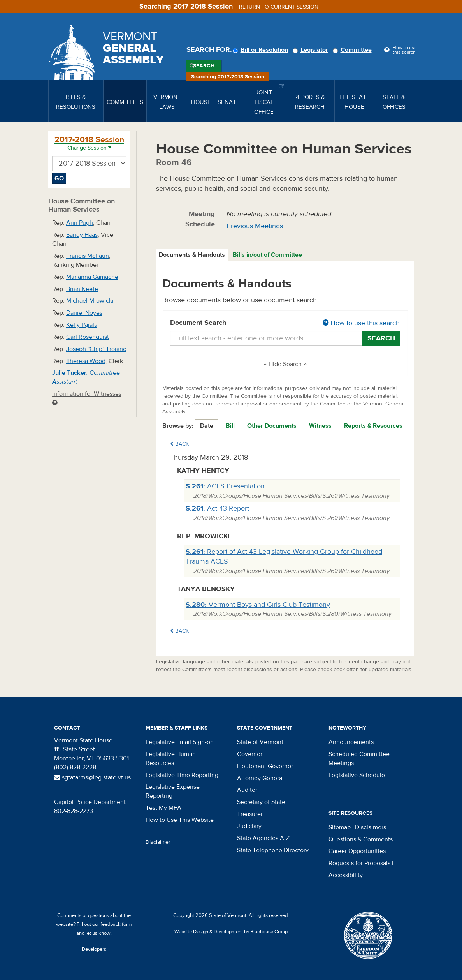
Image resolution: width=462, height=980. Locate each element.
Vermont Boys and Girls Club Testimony (258, 605)
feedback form (116, 924)
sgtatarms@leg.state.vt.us (92, 777)
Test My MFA (163, 808)
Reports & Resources (373, 426)
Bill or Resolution (262, 50)
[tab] (192, 255)
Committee (353, 50)
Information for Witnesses (87, 398)
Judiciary (249, 826)
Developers (94, 949)
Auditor (247, 790)
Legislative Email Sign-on (180, 742)
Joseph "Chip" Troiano (96, 349)
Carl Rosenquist (88, 337)
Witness (320, 426)
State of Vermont (260, 742)
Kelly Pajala (82, 325)
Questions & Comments (361, 839)
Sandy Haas (82, 235)
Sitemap (340, 827)
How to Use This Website (180, 820)
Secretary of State (261, 802)
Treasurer (250, 814)
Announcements (351, 742)
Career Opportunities (357, 851)
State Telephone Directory (273, 850)
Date (207, 426)
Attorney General (260, 778)
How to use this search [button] (361, 323)
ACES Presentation (225, 486)
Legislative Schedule (357, 775)
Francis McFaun (88, 256)
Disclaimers (371, 827)
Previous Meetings (255, 226)
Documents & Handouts (192, 255)
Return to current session (279, 7)
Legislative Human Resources (171, 759)
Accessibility (346, 875)
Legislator (312, 50)
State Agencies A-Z (263, 838)
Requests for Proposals (359, 863)
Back (179, 444)
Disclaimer (158, 842)
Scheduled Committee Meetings (359, 759)
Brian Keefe (82, 289)
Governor (250, 754)
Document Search (285, 323)
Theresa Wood (86, 361)
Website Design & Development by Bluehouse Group (231, 932)
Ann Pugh (80, 223)
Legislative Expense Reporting (173, 791)
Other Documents (272, 426)
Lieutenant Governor (265, 766)
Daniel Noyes (84, 313)
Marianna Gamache (92, 277)
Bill (230, 426)
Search (204, 66)
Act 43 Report (217, 509)
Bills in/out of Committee (267, 255)
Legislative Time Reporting (182, 775)
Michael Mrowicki (90, 301)
